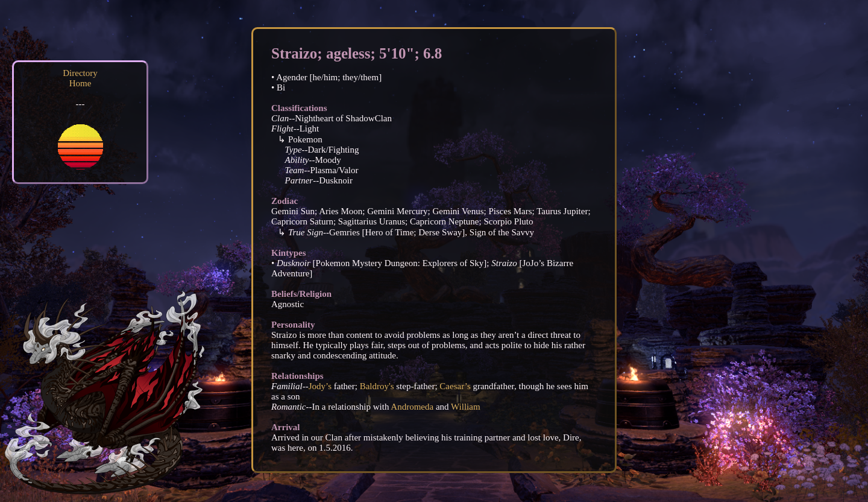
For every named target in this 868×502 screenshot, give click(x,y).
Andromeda (412, 407)
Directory (80, 73)
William (466, 407)
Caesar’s (455, 386)
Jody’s (320, 386)
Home (80, 83)
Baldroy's (377, 386)
